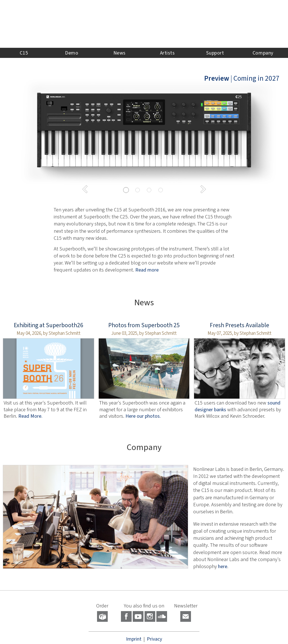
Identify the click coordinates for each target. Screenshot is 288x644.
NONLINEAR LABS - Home (144, 24)
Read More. (30, 416)
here (223, 566)
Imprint (134, 639)
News (120, 53)
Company (263, 53)
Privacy (154, 639)
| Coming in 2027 (242, 78)
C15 (24, 53)
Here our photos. (143, 416)
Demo (72, 53)
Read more (147, 270)
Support (215, 53)
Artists (167, 53)
